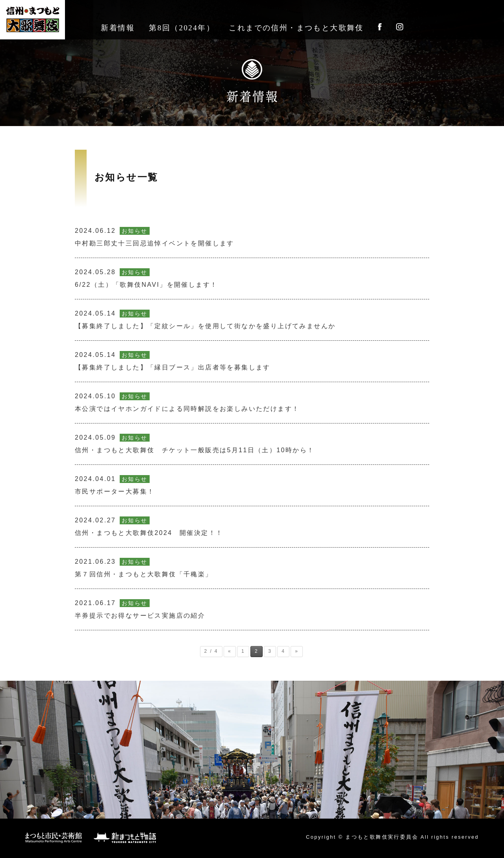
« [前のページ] (230, 651)
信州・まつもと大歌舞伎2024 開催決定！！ (149, 526)
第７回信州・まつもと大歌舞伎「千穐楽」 (144, 568)
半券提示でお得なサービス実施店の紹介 (140, 609)
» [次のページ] (297, 651)
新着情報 (118, 28)
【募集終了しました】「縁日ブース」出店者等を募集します (173, 361)
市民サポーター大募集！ (115, 485)
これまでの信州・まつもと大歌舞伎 (296, 28)
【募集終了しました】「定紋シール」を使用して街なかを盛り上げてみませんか (205, 319)
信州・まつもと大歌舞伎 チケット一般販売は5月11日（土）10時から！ (195, 444)
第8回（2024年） (182, 28)
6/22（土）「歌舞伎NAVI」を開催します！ (146, 278)
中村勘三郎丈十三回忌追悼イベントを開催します (155, 237)
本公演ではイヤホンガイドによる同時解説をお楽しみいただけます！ (187, 402)
